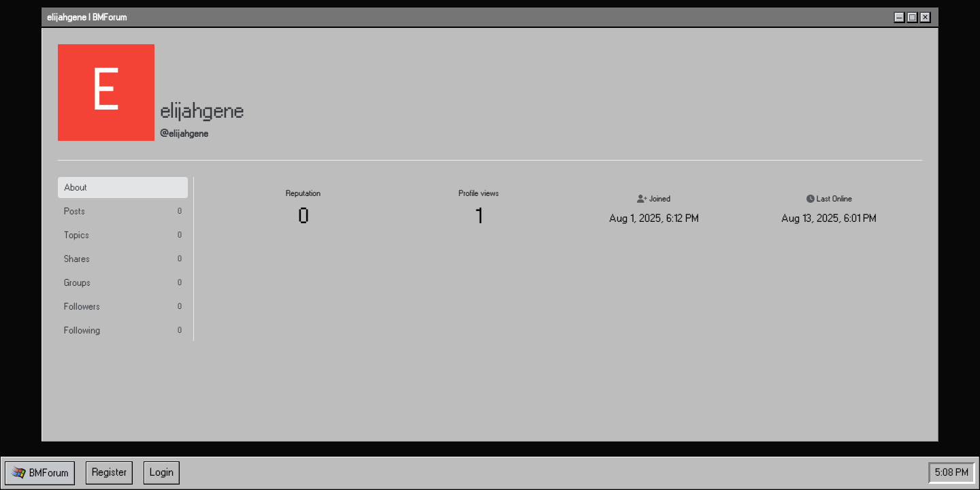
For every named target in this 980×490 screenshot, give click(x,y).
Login (162, 473)
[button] (40, 473)
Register (109, 473)
